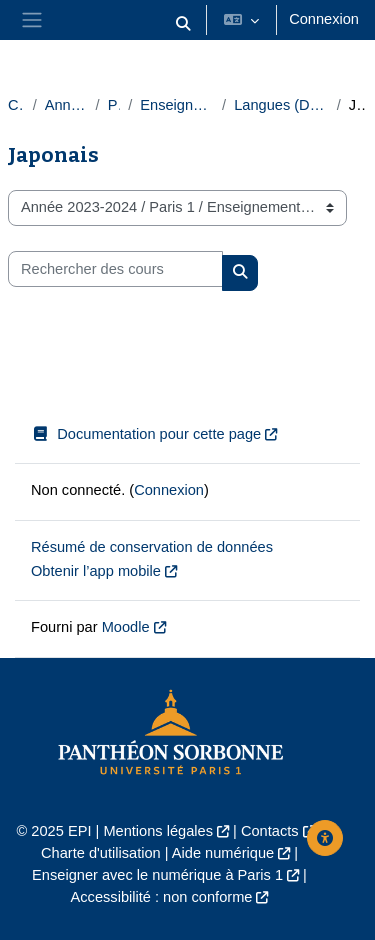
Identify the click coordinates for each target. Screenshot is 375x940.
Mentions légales (158, 831)
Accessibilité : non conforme (162, 897)
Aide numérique (223, 853)
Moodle (126, 627)
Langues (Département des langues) (281, 105)
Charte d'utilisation (101, 853)
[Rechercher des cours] (115, 269)
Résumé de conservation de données (152, 547)
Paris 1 (114, 105)
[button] (184, 24)
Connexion (324, 19)
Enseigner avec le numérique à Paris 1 (157, 875)
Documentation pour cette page (146, 434)
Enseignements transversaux (177, 105)
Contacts (270, 831)
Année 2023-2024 (66, 105)
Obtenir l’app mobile (96, 571)
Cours (16, 105)
